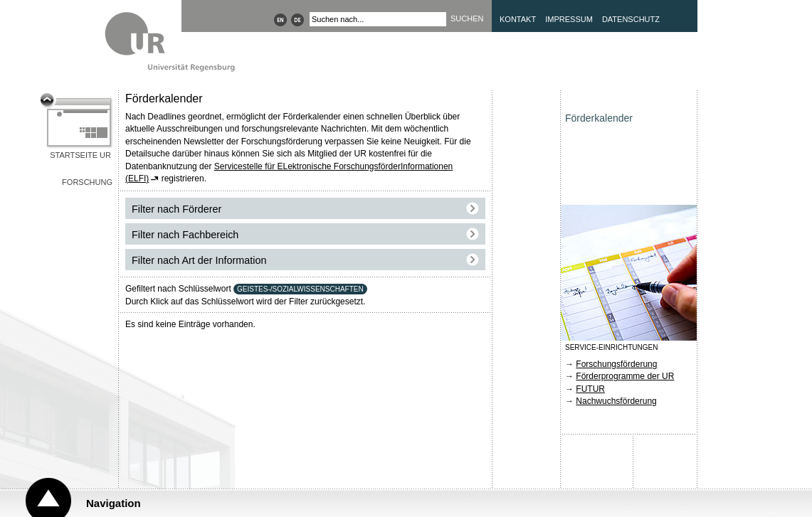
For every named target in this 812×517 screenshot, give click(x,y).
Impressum (569, 19)
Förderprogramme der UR (625, 376)
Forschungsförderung (616, 364)
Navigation (114, 503)
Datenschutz (631, 19)
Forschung (87, 182)
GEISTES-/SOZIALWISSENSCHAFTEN (300, 289)
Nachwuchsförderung (616, 401)
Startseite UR (80, 155)
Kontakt (518, 19)
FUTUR (590, 389)
